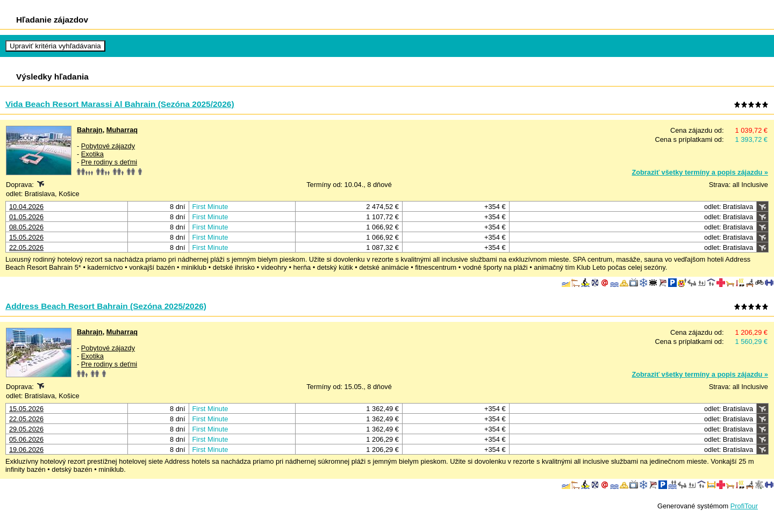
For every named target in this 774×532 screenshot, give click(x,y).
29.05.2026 (26, 429)
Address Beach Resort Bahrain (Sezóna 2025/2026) (106, 306)
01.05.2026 (26, 217)
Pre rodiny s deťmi (109, 162)
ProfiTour (744, 506)
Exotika (92, 154)
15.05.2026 (26, 237)
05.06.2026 (26, 439)
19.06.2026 (26, 450)
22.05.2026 (26, 247)
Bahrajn (90, 130)
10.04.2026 (26, 207)
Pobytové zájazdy (108, 146)
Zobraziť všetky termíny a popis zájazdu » (700, 172)
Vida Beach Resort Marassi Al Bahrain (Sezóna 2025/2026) (120, 104)
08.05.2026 (26, 227)
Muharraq (122, 130)
